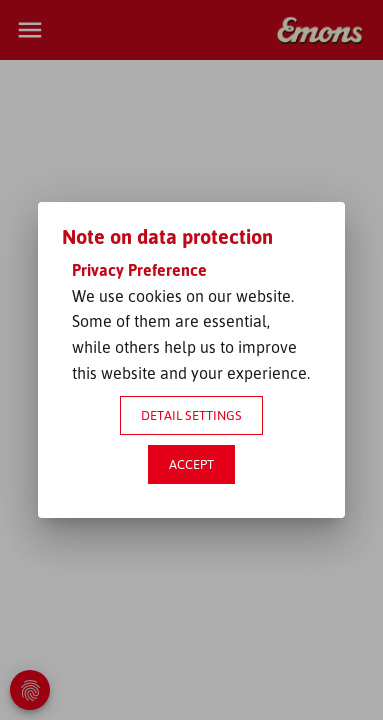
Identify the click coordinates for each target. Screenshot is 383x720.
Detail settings (191, 415)
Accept (191, 464)
